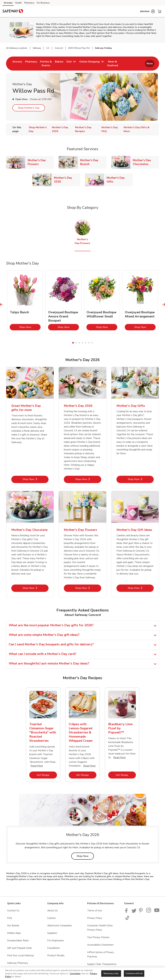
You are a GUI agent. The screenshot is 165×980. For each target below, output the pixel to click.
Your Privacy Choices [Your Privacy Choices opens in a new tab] (98, 937)
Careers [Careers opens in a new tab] (51, 918)
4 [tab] (83, 343)
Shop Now (30, 327)
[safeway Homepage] (13, 11)
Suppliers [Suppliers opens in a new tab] (52, 933)
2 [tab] (76, 343)
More (150, 64)
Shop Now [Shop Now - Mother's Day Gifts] (141, 479)
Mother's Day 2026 (67, 180)
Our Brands (13, 926)
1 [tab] (73, 343)
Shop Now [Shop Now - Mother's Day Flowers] (88, 588)
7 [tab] (92, 343)
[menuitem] (17, 64)
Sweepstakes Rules (18, 941)
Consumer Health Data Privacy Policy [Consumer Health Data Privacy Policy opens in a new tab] (100, 928)
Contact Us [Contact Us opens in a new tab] (13, 911)
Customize (75, 974)
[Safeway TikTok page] (127, 919)
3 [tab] (79, 343)
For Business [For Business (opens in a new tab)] (43, 3)
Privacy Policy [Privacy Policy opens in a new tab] (95, 918)
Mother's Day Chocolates (146, 162)
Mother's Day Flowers (41, 162)
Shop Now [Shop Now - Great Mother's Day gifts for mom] (36, 479)
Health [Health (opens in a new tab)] (18, 3)
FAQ (10, 918)
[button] (147, 11)
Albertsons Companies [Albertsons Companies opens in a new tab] (60, 926)
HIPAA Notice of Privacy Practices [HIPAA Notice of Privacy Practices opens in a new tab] (101, 954)
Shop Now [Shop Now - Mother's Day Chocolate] (36, 588)
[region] (82, 974)
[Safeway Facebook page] (127, 912)
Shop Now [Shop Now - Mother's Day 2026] (88, 479)
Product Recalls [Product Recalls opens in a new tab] (56, 955)
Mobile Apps (14, 933)
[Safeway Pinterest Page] (141, 912)
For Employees (56, 941)
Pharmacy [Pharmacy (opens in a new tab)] (29, 3)
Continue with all (134, 973)
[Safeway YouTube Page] (157, 912)
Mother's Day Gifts (120, 180)
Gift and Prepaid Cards (19, 948)
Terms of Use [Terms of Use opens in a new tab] (95, 911)
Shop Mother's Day (29, 108)
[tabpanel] (25, 302)
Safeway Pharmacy (18, 963)
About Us (52, 911)
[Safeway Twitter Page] (134, 912)
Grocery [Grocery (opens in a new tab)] (8, 3)
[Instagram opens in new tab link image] (149, 912)
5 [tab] (86, 343)
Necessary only (111, 973)
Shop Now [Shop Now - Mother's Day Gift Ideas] (141, 588)
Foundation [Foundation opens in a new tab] (53, 948)
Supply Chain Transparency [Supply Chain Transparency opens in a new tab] (102, 964)
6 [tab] (89, 343)
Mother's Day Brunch (93, 162)
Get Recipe (47, 775)
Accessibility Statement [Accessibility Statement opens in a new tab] (100, 945)
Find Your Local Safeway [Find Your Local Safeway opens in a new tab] (21, 955)
